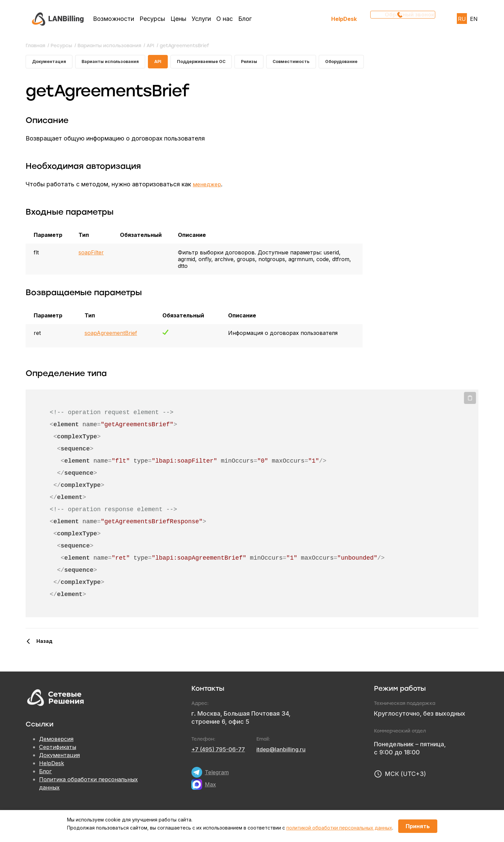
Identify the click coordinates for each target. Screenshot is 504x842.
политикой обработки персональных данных (339, 828)
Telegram (218, 775)
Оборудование (373, 63)
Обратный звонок (405, 19)
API (171, 63)
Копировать (470, 401)
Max (211, 787)
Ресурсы (152, 19)
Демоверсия (58, 742)
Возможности (114, 19)
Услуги (201, 19)
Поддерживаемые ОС (219, 63)
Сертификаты (59, 750)
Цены (178, 19)
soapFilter (91, 255)
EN (474, 19)
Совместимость (318, 63)
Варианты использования (118, 63)
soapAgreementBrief (111, 336)
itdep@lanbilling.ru (288, 752)
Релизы (272, 63)
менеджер (208, 187)
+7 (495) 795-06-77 (221, 752)
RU (462, 19)
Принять (418, 826)
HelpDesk (344, 19)
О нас (225, 19)
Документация (51, 63)
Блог (245, 19)
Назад (44, 644)
